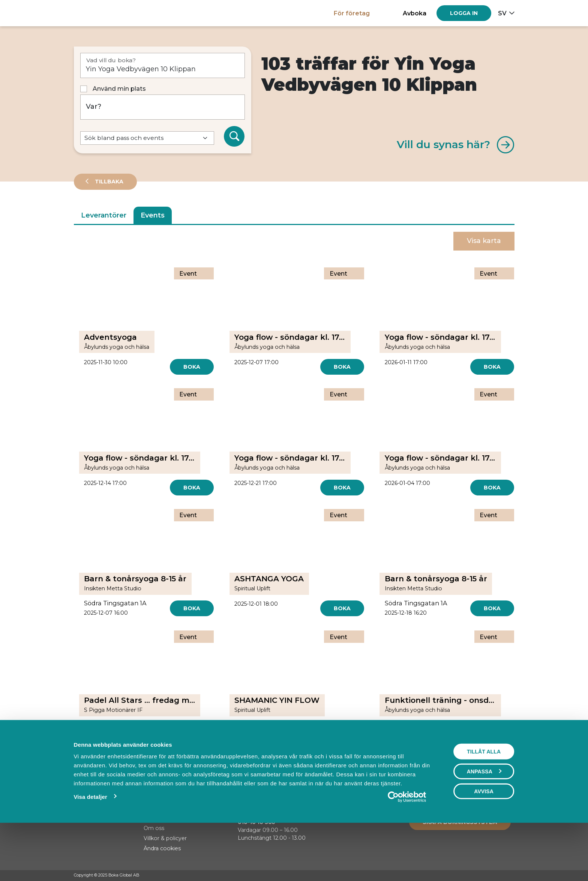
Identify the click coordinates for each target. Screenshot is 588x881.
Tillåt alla (484, 803)
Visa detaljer (90, 848)
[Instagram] (496, 876)
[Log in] (464, 13)
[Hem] (100, 13)
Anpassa (484, 823)
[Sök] (234, 137)
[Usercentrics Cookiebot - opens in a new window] (407, 848)
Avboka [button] (415, 13)
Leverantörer (104, 215)
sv (502, 13)
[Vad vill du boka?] (163, 65)
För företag (352, 13)
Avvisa (484, 843)
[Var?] (163, 107)
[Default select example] (147, 138)
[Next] (330, 757)
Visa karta (484, 241)
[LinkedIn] (511, 876)
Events (153, 215)
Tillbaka (108, 182)
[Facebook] (482, 876)
